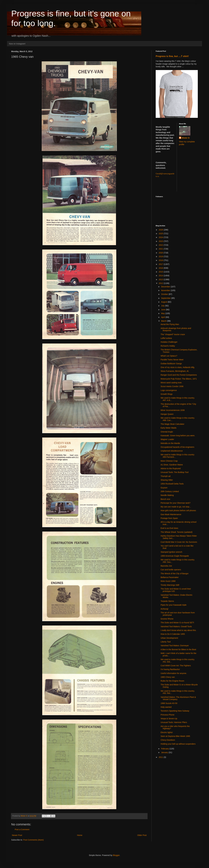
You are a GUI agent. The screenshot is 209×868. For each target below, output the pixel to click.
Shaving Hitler (167, 480)
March (164, 321)
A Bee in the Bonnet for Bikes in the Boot (178, 649)
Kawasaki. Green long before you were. (178, 436)
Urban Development (169, 638)
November (166, 290)
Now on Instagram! (17, 44)
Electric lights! (167, 732)
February (165, 749)
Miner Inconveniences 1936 (173, 410)
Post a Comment (22, 829)
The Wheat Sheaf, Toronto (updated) (177, 532)
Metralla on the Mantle (170, 443)
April (163, 317)
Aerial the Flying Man (170, 324)
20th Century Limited (170, 491)
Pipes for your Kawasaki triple (174, 605)
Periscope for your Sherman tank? (175, 503)
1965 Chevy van (168, 677)
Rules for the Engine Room (172, 681)
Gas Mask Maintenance (171, 514)
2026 (161, 230)
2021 (161, 249)
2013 (161, 279)
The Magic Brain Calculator (172, 424)
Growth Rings (167, 394)
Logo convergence (169, 390)
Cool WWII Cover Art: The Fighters (176, 666)
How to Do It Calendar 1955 (173, 634)
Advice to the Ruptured (171, 468)
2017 (161, 264)
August (164, 302)
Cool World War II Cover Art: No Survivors (179, 542)
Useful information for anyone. (174, 673)
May (163, 313)
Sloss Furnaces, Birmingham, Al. (175, 371)
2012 (161, 283)
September (166, 298)
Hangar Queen (167, 414)
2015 (161, 272)
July (163, 306)
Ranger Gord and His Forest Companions (179, 375)
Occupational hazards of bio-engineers (177, 447)
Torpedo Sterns (167, 601)
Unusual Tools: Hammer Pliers (174, 722)
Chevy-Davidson (168, 740)
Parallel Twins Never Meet (172, 360)
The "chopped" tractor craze (173, 334)
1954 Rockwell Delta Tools (172, 484)
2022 (161, 245)
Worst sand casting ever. (171, 383)
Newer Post (17, 835)
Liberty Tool (166, 642)
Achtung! (164, 609)
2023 (161, 241)
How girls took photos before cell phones (178, 510)
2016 (161, 268)
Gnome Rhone (167, 619)
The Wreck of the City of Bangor (175, 574)
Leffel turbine (166, 338)
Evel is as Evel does (169, 528)
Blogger (116, 855)
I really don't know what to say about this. (178, 630)
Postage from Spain (169, 518)
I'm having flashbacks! (170, 669)
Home (80, 835)
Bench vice (165, 499)
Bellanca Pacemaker (170, 577)
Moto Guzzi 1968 (168, 581)
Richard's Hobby (168, 346)
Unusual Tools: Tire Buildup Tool (175, 472)
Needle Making (167, 495)
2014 (161, 276)
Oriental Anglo (167, 432)
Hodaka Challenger (169, 342)
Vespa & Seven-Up (169, 719)
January (165, 752)
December (166, 287)
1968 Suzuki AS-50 (169, 703)
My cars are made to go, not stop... (176, 507)
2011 (161, 757)
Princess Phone (167, 715)
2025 (161, 234)
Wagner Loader (167, 439)
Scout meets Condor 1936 (172, 386)
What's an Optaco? (169, 356)
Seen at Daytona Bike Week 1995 (175, 736)
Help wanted (166, 707)
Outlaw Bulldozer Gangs (171, 364)
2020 (161, 253)
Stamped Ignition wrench (171, 552)
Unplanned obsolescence (172, 451)
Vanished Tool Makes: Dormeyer (175, 646)
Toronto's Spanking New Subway (175, 711)
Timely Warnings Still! (170, 585)
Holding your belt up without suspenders (178, 744)
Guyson (164, 488)
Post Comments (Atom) (33, 840)
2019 (161, 257)
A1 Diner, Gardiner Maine (172, 465)
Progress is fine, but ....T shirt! (172, 56)
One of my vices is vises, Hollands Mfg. (178, 367)
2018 (161, 260)
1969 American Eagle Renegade (175, 556)
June (163, 310)
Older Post (142, 835)
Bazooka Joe (166, 566)
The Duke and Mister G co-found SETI (177, 623)
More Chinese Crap (169, 461)
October (165, 294)
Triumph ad (166, 476)
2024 (161, 237)
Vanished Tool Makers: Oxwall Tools (176, 626)
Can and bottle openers (171, 570)
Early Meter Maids (169, 428)
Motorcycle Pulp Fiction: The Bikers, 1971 (179, 379)
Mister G (186, 138)
